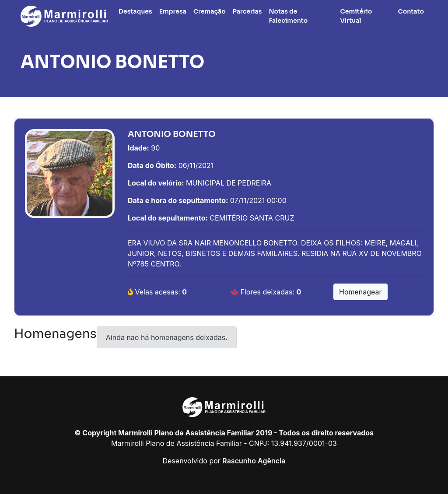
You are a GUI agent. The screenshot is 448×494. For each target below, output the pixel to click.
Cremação (210, 11)
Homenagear (360, 292)
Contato (411, 11)
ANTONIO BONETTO (112, 62)
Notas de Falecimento (288, 16)
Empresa (173, 11)
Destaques (135, 11)
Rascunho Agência (254, 461)
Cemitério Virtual (356, 16)
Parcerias (247, 11)
